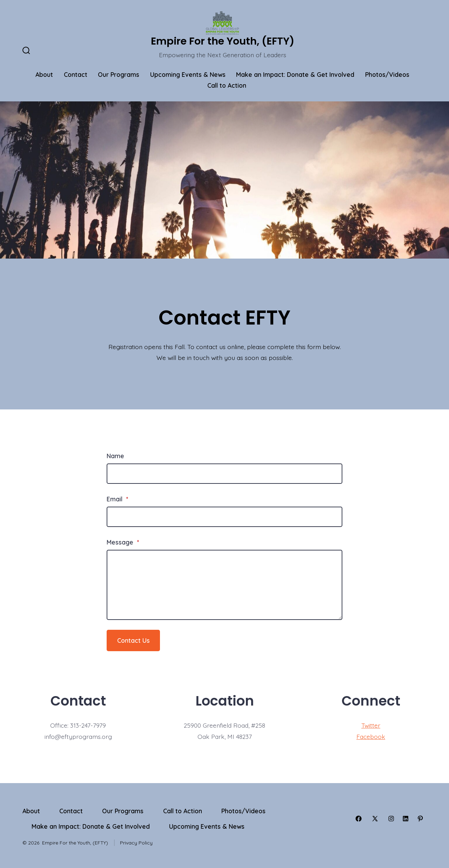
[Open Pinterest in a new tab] (420, 819)
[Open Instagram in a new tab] (391, 819)
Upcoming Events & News (188, 74)
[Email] (224, 517)
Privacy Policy (136, 843)
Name (115, 456)
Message (123, 542)
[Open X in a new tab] (375, 819)
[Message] (224, 585)
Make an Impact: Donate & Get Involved (295, 74)
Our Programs (119, 74)
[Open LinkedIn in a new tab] (406, 819)
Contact (76, 74)
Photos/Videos (387, 74)
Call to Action (227, 85)
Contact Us (133, 640)
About (44, 74)
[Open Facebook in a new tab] (358, 819)
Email (117, 499)
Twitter (371, 725)
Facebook (371, 736)
